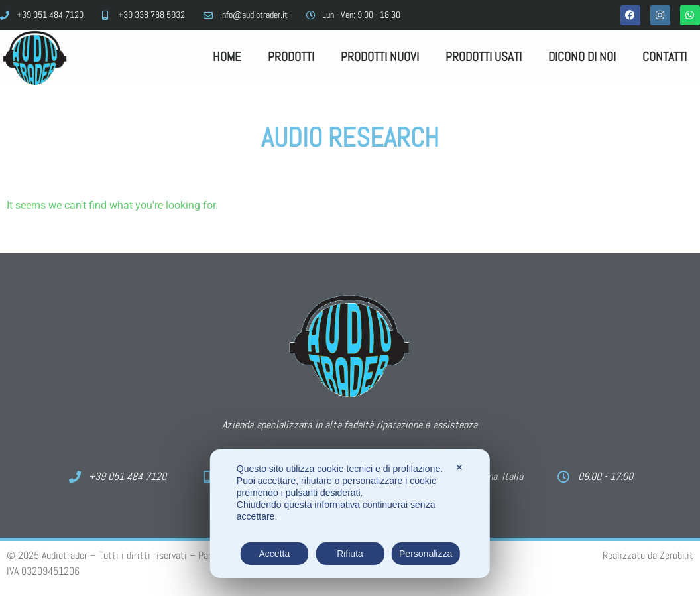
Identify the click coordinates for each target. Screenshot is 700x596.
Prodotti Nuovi (380, 57)
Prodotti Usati (484, 57)
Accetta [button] (275, 554)
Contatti (665, 57)
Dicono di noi (582, 57)
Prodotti (291, 57)
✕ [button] (459, 467)
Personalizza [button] (426, 554)
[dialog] (350, 514)
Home (227, 57)
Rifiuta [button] (350, 554)
